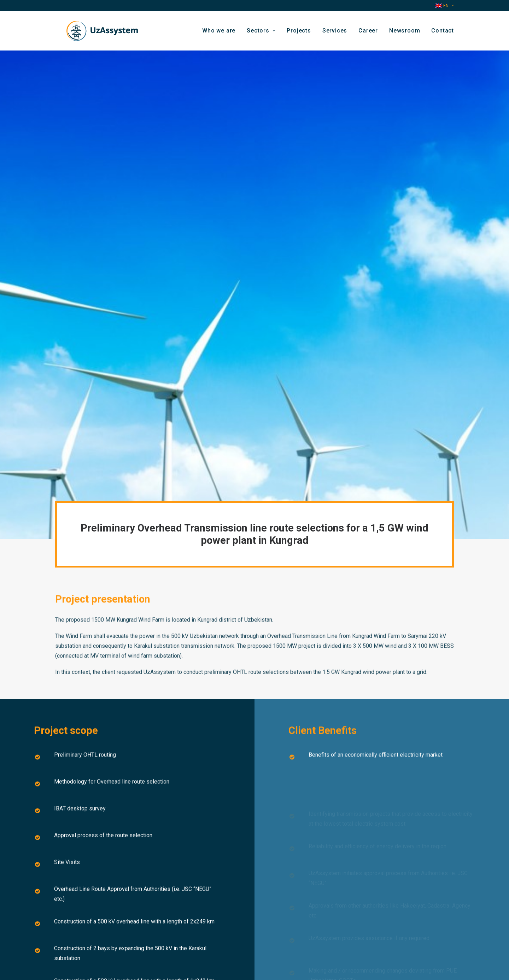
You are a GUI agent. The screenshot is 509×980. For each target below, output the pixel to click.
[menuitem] (445, 6)
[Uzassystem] (99, 33)
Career (368, 33)
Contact (443, 33)
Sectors (261, 33)
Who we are (219, 33)
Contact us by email (181, 930)
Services (335, 33)
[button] (370, 939)
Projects (299, 33)
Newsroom (405, 33)
